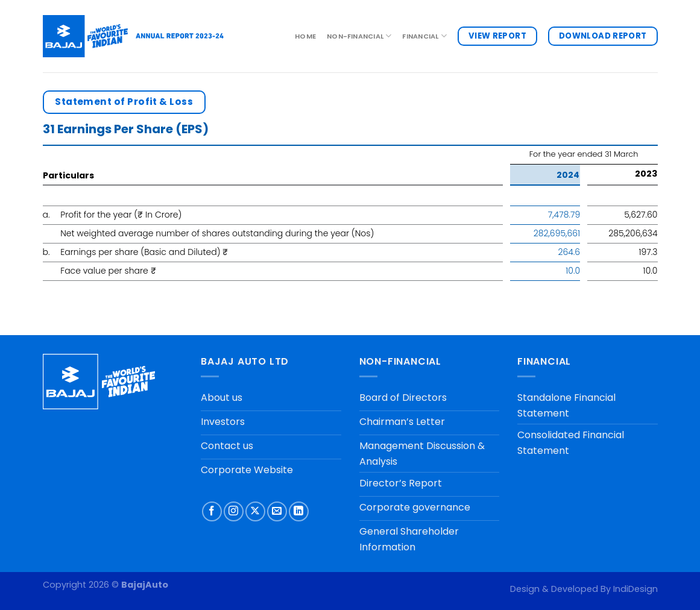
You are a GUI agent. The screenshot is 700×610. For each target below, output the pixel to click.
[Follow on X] (255, 511)
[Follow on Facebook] (212, 511)
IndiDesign (635, 589)
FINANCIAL (424, 36)
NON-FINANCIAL (359, 36)
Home (305, 36)
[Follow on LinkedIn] (299, 511)
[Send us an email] (277, 511)
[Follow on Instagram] (234, 511)
